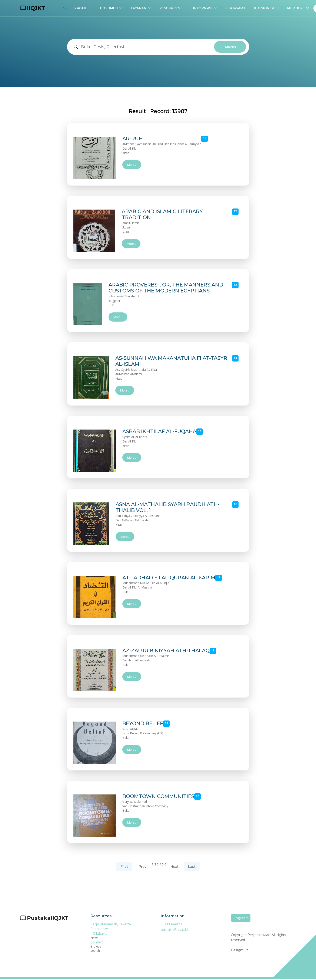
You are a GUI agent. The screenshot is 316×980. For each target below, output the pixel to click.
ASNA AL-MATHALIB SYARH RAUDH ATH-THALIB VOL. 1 (169, 508)
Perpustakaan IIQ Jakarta (111, 925)
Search (230, 47)
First (124, 867)
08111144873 (171, 925)
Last (192, 867)
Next (174, 867)
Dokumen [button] (109, 8)
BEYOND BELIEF (144, 724)
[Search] (148, 47)
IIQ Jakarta (99, 934)
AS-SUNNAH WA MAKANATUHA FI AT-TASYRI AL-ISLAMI (164, 361)
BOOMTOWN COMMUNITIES (160, 797)
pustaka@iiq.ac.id (174, 930)
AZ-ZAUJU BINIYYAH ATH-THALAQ (168, 651)
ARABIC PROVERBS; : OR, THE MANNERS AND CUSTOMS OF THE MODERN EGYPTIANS (169, 288)
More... (132, 165)
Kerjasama (236, 8)
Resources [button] (170, 8)
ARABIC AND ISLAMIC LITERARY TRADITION (163, 215)
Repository (99, 929)
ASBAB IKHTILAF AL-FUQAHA (162, 432)
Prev (142, 867)
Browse (96, 947)
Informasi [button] (203, 8)
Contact (97, 943)
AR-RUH (133, 139)
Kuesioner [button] (264, 8)
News (94, 938)
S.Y (246, 950)
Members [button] (296, 8)
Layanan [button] (139, 8)
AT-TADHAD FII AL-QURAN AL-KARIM (172, 578)
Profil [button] (81, 8)
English (240, 918)
